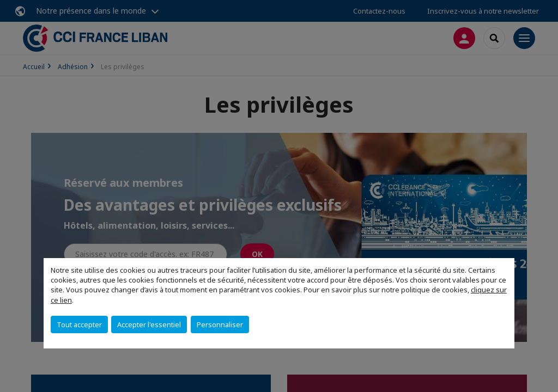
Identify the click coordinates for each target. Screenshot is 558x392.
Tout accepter (79, 324)
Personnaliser (220, 324)
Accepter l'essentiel (149, 324)
